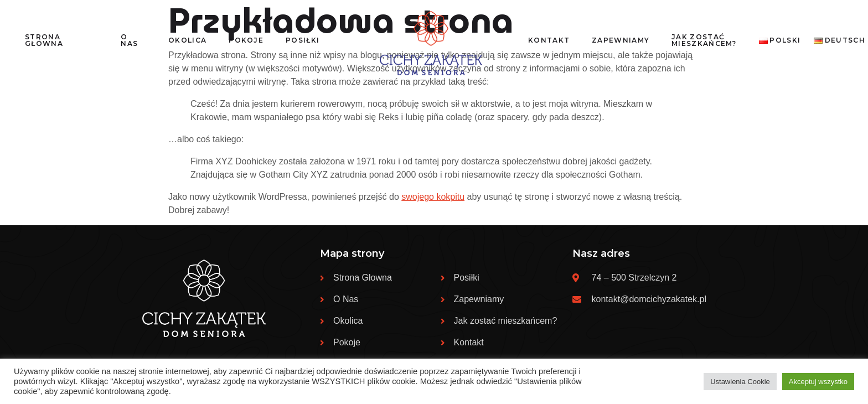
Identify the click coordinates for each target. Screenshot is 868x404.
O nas (129, 40)
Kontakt (549, 40)
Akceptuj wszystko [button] (818, 382)
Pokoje (246, 40)
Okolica (187, 40)
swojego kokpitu (433, 197)
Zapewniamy (621, 40)
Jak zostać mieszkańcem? (704, 40)
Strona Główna (44, 40)
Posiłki (303, 40)
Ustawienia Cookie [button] (740, 382)
